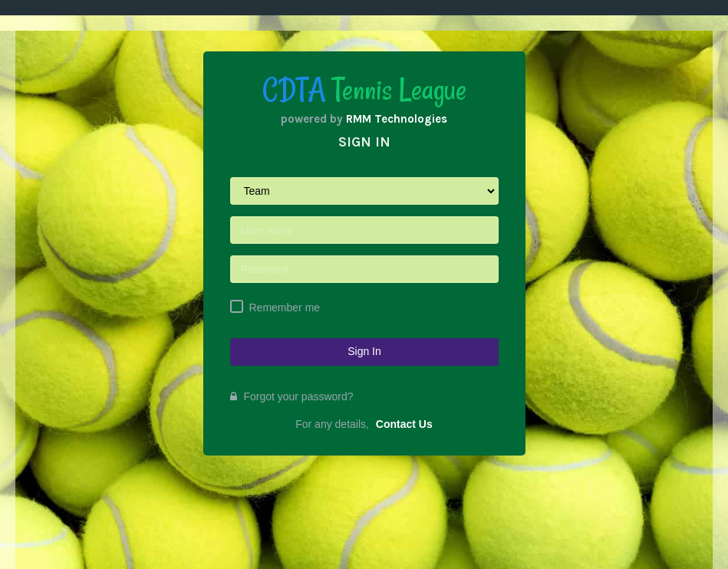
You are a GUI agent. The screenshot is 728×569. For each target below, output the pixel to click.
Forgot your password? (292, 396)
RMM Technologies (397, 119)
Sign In (364, 351)
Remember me (285, 308)
